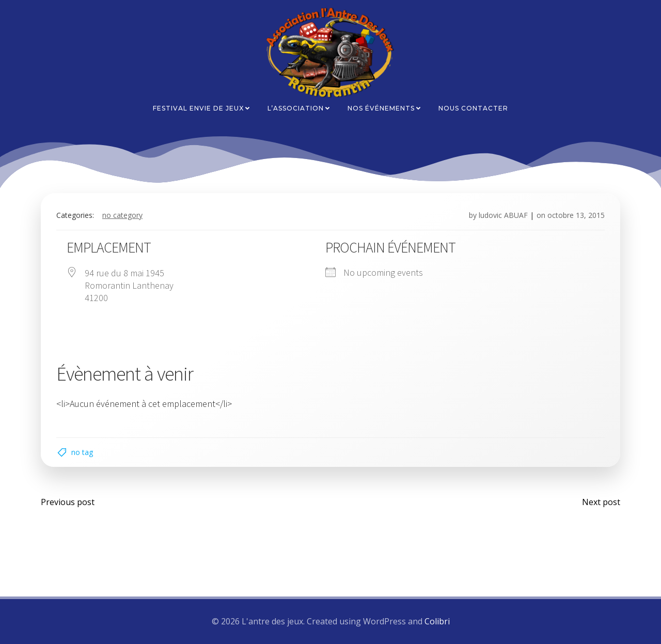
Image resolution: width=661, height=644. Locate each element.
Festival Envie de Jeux (202, 108)
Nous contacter (473, 108)
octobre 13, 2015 (576, 215)
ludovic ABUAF (503, 215)
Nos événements (385, 108)
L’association (299, 108)
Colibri (437, 621)
